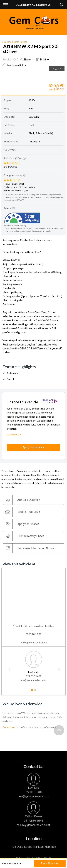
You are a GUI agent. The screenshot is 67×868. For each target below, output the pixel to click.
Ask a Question (50, 863)
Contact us (9, 727)
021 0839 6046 (33, 821)
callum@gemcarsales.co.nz (34, 825)
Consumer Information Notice (30, 548)
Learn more (14, 434)
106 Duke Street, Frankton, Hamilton (34, 847)
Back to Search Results (14, 42)
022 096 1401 (34, 676)
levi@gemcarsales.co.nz (34, 642)
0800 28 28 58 (33, 634)
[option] (28, 71)
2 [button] (35, 691)
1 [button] (32, 691)
